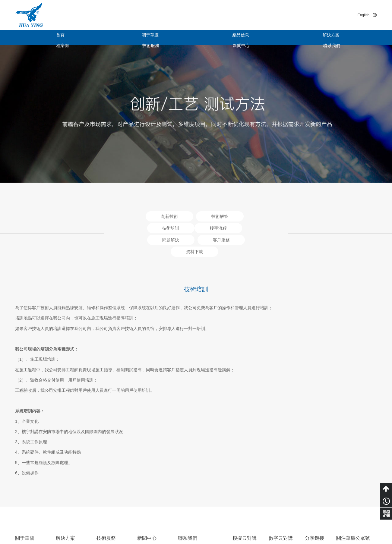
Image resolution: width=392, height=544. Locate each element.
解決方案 (173, 37)
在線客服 (186, 492)
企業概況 (24, 474)
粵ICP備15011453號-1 (314, 530)
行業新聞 (146, 483)
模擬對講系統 (68, 492)
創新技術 (105, 474)
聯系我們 (354, 37)
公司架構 (24, 483)
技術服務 (264, 37)
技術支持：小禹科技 (358, 530)
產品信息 (128, 37)
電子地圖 (186, 483)
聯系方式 (186, 474)
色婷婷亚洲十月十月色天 (23, 541)
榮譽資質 (24, 492)
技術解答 (105, 483)
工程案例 (219, 37)
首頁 (38, 37)
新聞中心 (309, 37)
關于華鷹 (83, 37)
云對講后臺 (287, 489)
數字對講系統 (68, 483)
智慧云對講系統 (71, 474)
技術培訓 (105, 492)
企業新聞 (146, 474)
